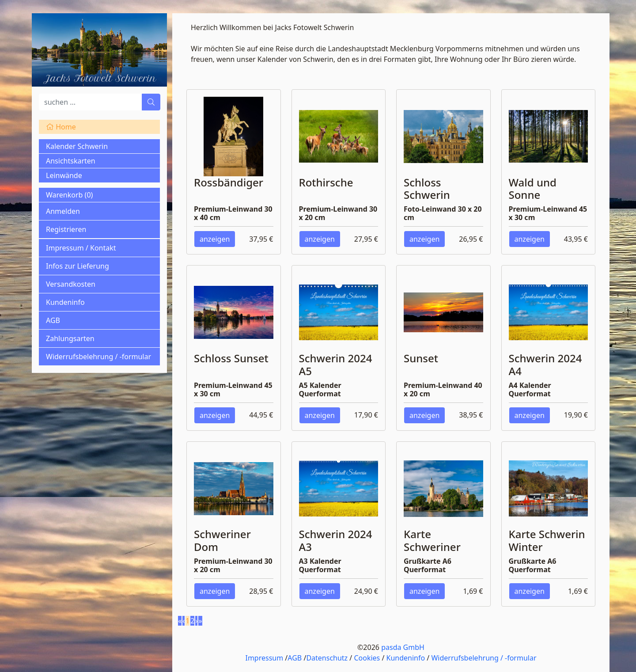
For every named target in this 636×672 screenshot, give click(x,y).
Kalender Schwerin (77, 146)
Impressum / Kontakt (81, 248)
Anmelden (63, 211)
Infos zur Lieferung (78, 266)
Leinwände (64, 175)
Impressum (264, 658)
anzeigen (215, 239)
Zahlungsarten (70, 338)
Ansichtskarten (71, 161)
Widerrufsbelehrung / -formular (98, 357)
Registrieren (66, 229)
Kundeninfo (65, 302)
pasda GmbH (403, 647)
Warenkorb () (69, 195)
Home (61, 127)
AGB (53, 320)
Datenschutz (327, 658)
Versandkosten (71, 284)
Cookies (367, 658)
